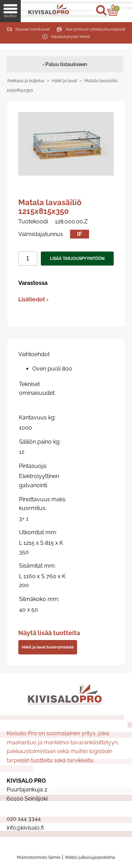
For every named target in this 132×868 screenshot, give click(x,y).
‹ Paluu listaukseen (65, 64)
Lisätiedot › (33, 299)
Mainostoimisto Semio (39, 857)
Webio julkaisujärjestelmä (90, 857)
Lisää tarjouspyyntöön (77, 259)
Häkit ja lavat (64, 81)
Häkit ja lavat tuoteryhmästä (48, 647)
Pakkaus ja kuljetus (26, 81)
